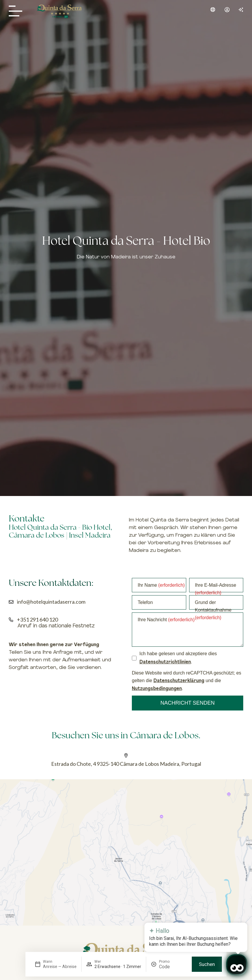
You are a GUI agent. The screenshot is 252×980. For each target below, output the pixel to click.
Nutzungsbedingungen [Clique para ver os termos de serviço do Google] (157, 689)
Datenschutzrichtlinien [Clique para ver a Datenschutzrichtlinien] (165, 662)
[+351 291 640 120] (11, 620)
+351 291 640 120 (37, 619)
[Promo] (173, 967)
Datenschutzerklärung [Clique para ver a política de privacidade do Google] (179, 681)
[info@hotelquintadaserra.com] (11, 602)
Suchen (207, 964)
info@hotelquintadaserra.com (51, 602)
